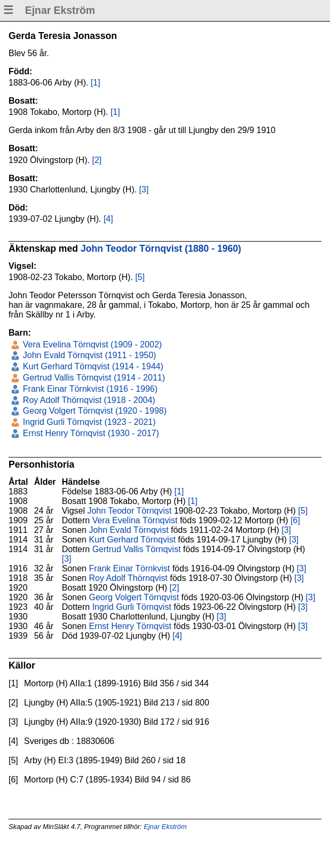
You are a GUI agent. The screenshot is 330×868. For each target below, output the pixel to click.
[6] (295, 520)
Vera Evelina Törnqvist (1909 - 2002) (91, 344)
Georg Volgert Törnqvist (134, 597)
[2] (97, 160)
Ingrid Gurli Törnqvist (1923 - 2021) (88, 422)
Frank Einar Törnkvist (129, 568)
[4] (108, 219)
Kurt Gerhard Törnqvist (132, 540)
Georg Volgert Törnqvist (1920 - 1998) (93, 411)
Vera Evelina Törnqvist (135, 520)
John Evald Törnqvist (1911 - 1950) (88, 355)
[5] (140, 277)
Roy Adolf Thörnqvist (128, 578)
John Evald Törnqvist (128, 530)
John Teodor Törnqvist (129, 511)
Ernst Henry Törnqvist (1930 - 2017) (89, 433)
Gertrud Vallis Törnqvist (137, 549)
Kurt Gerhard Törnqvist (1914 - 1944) (92, 366)
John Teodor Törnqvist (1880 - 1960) (161, 249)
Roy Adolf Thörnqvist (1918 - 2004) (88, 400)
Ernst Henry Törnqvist (130, 626)
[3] (144, 189)
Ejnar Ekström (165, 827)
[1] (96, 83)
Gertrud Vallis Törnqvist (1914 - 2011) (93, 378)
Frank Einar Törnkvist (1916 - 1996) (89, 389)
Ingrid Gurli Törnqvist (132, 607)
